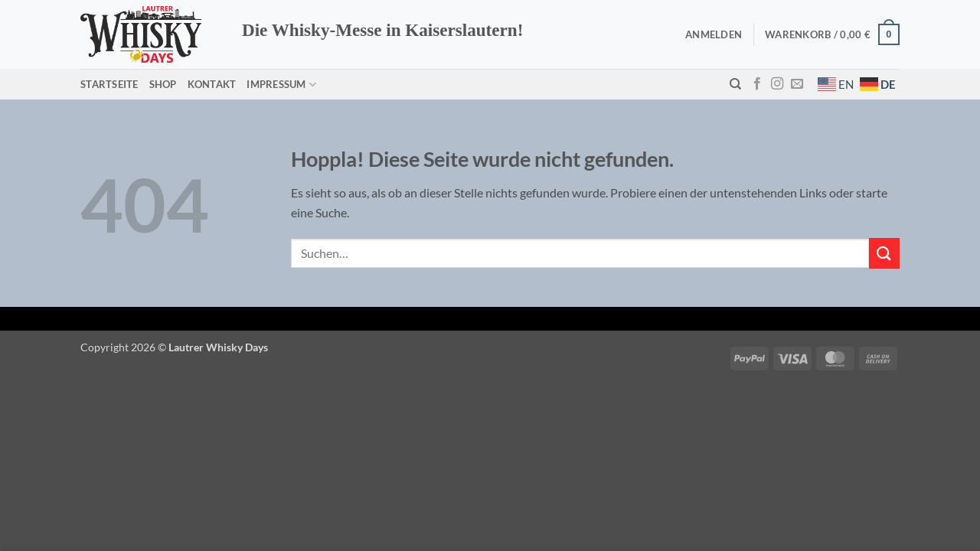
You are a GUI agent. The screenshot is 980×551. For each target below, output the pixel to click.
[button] (714, 34)
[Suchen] (735, 84)
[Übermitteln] (884, 253)
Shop (163, 84)
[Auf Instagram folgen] (777, 84)
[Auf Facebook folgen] (757, 84)
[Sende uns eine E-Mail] (797, 84)
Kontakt (212, 84)
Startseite (109, 84)
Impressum (281, 85)
